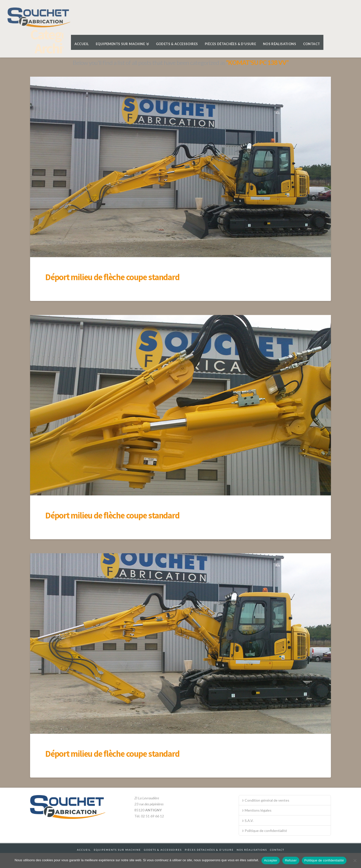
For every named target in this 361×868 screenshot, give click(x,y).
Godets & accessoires (163, 850)
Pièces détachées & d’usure (209, 850)
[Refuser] (355, 860)
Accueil (84, 850)
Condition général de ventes (266, 800)
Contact (277, 850)
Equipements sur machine (117, 850)
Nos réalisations (252, 850)
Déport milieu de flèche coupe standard (112, 277)
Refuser (291, 860)
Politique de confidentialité (264, 831)
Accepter (271, 860)
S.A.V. (248, 821)
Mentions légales (257, 810)
